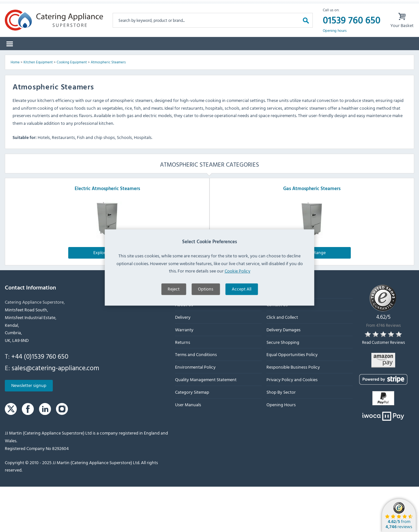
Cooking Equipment (72, 107)
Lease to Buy (356, 57)
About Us (184, 350)
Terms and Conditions (196, 400)
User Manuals (188, 449)
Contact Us (277, 350)
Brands (58, 57)
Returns (183, 387)
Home (15, 107)
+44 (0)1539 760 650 (40, 401)
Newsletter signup (29, 431)
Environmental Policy (195, 412)
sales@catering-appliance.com (55, 413)
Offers (256, 57)
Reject (174, 309)
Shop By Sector (281, 437)
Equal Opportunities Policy (292, 400)
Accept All (242, 309)
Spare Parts (93, 57)
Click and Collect (282, 362)
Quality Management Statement (206, 424)
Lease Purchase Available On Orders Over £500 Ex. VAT (212, 6)
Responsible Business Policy (293, 412)
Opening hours (335, 40)
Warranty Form (27, 6)
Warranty (184, 375)
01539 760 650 (352, 30)
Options (206, 309)
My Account (289, 6)
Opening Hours (281, 449)
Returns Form (71, 6)
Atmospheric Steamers (108, 107)
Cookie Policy (237, 291)
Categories (23, 57)
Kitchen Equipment (38, 107)
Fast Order (396, 57)
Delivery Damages (284, 375)
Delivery (183, 362)
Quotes (319, 57)
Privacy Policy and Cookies (292, 424)
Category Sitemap (192, 437)
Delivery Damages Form (124, 6)
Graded (287, 57)
